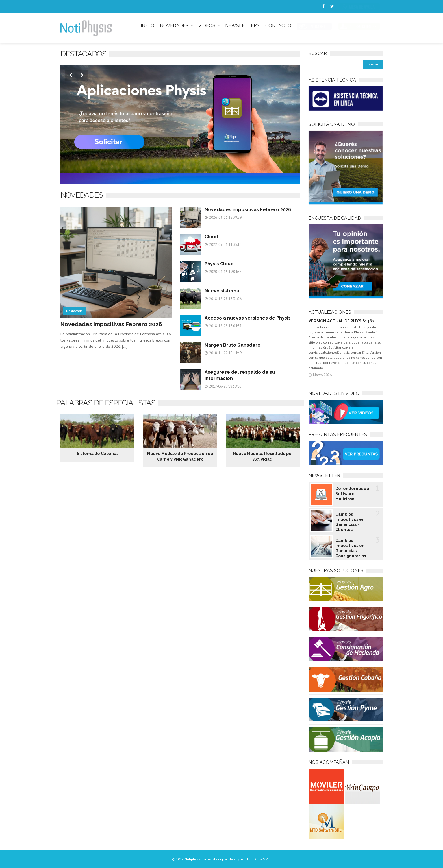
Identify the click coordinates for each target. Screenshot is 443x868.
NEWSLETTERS (242, 26)
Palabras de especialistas (106, 403)
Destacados (83, 54)
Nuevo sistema (222, 291)
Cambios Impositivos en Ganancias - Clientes (350, 522)
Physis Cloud (219, 264)
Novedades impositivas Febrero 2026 (111, 324)
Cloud (211, 237)
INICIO (147, 26)
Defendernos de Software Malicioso (352, 494)
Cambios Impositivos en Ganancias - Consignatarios (351, 548)
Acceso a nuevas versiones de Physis (248, 318)
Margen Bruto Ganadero (233, 345)
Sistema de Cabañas (98, 454)
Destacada (74, 311)
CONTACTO (278, 26)
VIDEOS (207, 26)
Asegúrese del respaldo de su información (240, 375)
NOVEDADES (174, 26)
